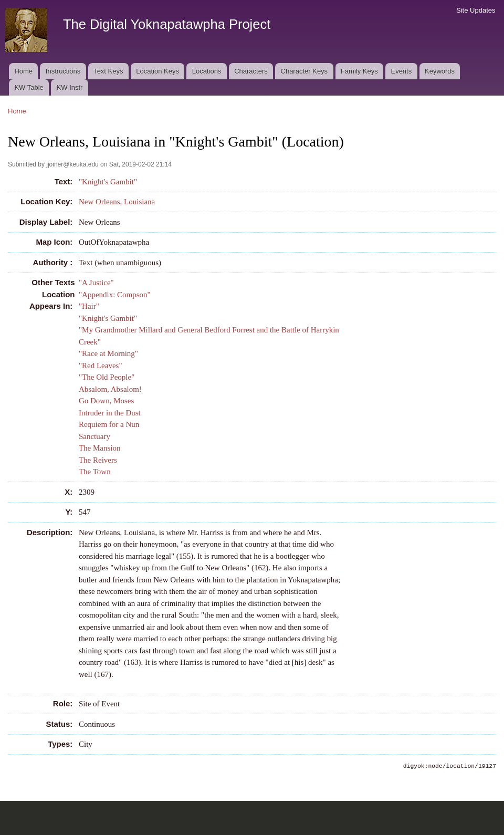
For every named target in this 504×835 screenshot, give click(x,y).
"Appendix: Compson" (115, 295)
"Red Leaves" (101, 366)
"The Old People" (107, 377)
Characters (251, 71)
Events (401, 71)
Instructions (63, 71)
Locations (207, 71)
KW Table (29, 87)
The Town (95, 472)
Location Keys (157, 71)
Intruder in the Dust (110, 413)
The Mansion (100, 448)
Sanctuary (94, 436)
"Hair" (89, 306)
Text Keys (108, 71)
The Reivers (98, 460)
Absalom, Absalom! (110, 389)
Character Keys (304, 71)
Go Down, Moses (106, 401)
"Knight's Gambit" (108, 182)
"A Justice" (96, 283)
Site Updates (476, 10)
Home (23, 71)
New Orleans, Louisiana (117, 202)
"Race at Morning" (108, 353)
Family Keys (359, 71)
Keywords (440, 71)
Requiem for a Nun (109, 424)
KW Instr (70, 87)
